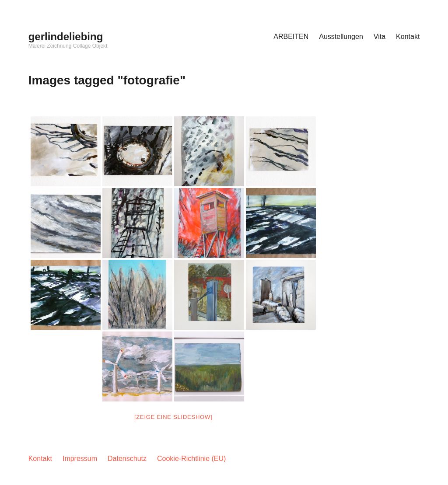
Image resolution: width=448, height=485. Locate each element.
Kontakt (408, 37)
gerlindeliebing (66, 37)
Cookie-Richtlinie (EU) (191, 459)
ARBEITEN (291, 37)
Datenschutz (127, 459)
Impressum (80, 459)
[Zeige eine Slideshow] (173, 417)
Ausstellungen (341, 37)
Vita (380, 37)
